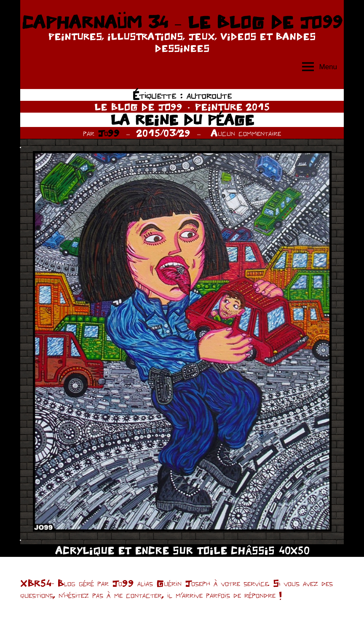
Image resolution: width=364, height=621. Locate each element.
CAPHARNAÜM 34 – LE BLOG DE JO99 (182, 22)
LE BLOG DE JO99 (138, 107)
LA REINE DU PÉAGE (182, 120)
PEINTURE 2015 (232, 107)
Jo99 (109, 133)
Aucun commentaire (246, 133)
